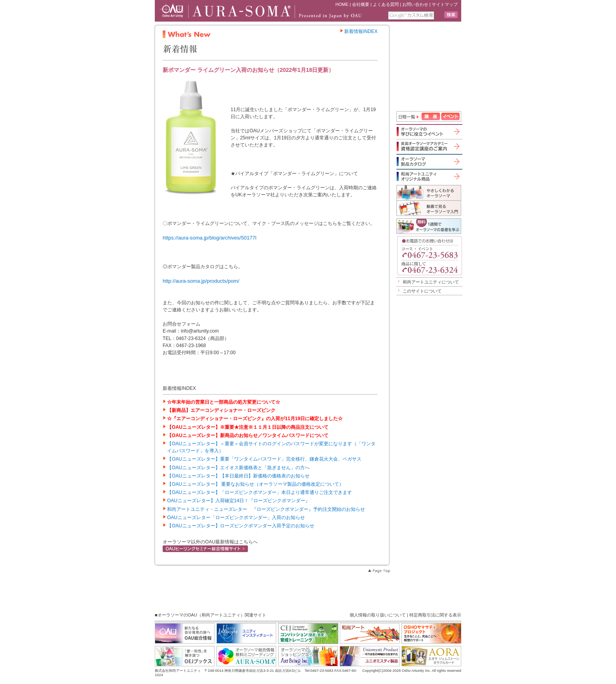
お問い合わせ (415, 4)
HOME (342, 4)
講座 (431, 116)
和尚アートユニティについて (431, 282)
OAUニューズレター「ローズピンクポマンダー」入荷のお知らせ (236, 518)
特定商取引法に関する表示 (435, 615)
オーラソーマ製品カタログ (429, 161)
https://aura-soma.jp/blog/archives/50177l (210, 238)
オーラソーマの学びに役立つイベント (429, 132)
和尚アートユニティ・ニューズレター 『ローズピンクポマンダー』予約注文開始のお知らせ (266, 509)
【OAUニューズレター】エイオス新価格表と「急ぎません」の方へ (238, 468)
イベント (450, 116)
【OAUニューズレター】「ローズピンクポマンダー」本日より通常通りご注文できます (259, 492)
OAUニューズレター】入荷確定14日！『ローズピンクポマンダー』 (238, 501)
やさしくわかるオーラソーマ (429, 193)
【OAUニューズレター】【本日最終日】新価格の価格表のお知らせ (238, 476)
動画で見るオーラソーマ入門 (429, 208)
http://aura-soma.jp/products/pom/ (201, 281)
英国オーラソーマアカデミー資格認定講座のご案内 (429, 146)
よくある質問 (386, 4)
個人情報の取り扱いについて (378, 615)
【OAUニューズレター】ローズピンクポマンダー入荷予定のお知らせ (240, 526)
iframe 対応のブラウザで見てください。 (430, 67)
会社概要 (361, 4)
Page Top (379, 571)
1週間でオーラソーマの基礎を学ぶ (429, 226)
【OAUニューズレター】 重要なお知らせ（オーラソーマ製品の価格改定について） (255, 484)
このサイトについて (422, 291)
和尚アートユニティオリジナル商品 (429, 176)
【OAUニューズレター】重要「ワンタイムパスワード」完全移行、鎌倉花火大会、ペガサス (264, 459)
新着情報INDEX (359, 31)
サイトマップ (445, 4)
